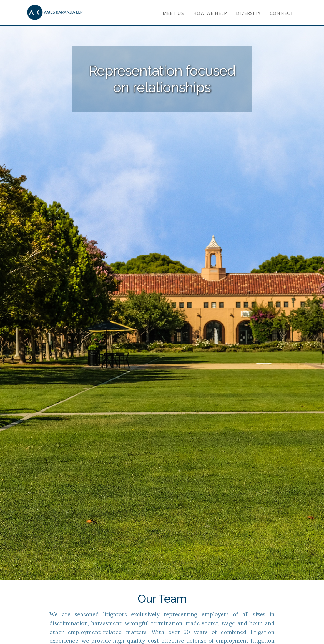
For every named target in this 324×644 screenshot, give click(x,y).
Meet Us (173, 13)
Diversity (248, 13)
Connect (282, 13)
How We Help (210, 13)
